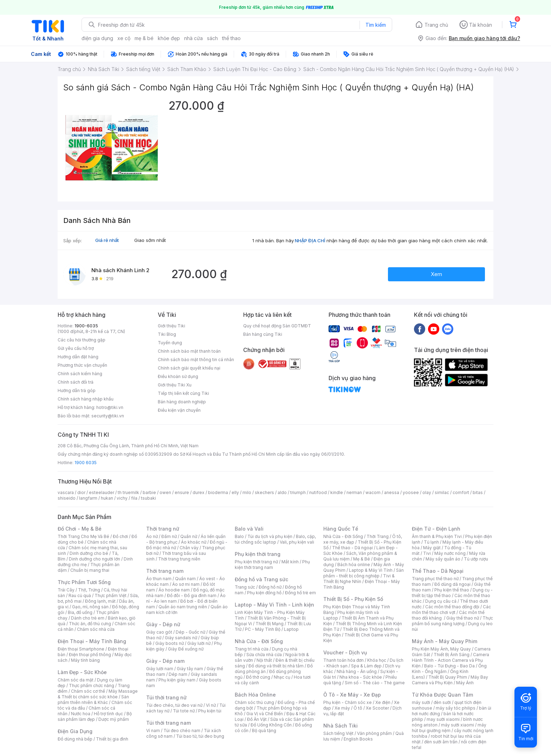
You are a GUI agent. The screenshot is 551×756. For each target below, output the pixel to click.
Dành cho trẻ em (88, 618)
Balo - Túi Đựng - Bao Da (449, 666)
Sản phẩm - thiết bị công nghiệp (364, 573)
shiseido (67, 498)
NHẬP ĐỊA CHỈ (310, 241)
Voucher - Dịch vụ (345, 652)
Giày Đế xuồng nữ (186, 649)
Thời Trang (378, 536)
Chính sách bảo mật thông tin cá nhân (196, 360)
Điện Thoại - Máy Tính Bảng (92, 641)
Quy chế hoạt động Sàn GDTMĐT (277, 326)
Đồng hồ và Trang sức (261, 579)
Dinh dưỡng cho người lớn (95, 559)
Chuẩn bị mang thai (90, 570)
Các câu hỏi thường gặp (82, 340)
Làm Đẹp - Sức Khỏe (82, 672)
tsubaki (148, 498)
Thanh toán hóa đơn (343, 660)
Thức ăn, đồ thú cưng (90, 624)
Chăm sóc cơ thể (88, 691)
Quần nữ (189, 536)
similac (442, 492)
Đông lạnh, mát (100, 601)
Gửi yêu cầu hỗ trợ (76, 348)
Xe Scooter (377, 708)
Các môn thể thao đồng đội (452, 607)
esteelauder (102, 492)
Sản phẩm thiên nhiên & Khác (93, 700)
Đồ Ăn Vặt (257, 719)
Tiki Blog (167, 334)
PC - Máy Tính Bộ (263, 629)
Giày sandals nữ (181, 638)
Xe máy (342, 708)
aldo (282, 492)
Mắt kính (290, 562)
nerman (354, 492)
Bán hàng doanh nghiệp (182, 402)
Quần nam (185, 579)
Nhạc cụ (282, 677)
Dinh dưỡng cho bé (89, 553)
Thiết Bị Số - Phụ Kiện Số (353, 599)
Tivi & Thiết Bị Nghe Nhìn (359, 579)
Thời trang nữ (163, 529)
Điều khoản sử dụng (178, 376)
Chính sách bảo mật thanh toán (189, 351)
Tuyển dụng (170, 343)
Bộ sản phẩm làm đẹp (95, 716)
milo (247, 492)
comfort (461, 492)
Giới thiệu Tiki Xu (175, 385)
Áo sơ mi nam (186, 584)
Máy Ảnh (465, 683)
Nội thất (264, 660)
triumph (298, 492)
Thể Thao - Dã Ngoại (438, 571)
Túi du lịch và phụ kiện (270, 536)
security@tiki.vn (108, 416)
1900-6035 (86, 326)
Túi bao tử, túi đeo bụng (200, 736)
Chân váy (189, 548)
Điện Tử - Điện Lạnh (436, 529)
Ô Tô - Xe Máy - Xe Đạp (352, 695)
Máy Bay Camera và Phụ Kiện (450, 680)
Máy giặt (432, 548)
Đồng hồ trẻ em (300, 593)
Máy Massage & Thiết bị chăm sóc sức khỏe (98, 694)
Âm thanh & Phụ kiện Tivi (437, 536)
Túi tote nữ (184, 711)
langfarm (88, 498)
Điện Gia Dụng (75, 731)
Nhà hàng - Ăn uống (357, 671)
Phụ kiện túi (210, 711)
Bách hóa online (354, 565)
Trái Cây (66, 590)
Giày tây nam (190, 669)
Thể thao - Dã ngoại (352, 548)
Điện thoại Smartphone (81, 649)
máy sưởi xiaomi (458, 725)
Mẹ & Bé (362, 559)
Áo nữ (152, 536)
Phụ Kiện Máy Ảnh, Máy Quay (441, 649)
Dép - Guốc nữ (190, 632)
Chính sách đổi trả (76, 382)
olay (427, 492)
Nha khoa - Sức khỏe (361, 677)
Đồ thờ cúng (258, 677)
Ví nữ (211, 705)
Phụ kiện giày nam (177, 680)
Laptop (291, 629)
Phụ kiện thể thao (452, 590)
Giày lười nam (160, 669)
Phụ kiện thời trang (258, 554)
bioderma (218, 492)
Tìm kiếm (376, 25)
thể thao (231, 38)
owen (165, 492)
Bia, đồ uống (80, 612)
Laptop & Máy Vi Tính (371, 570)
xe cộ (124, 38)
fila (134, 498)
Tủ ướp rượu (476, 559)
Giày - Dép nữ (163, 624)
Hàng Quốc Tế (341, 529)
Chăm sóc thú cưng (254, 702)
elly (235, 492)
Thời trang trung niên (179, 559)
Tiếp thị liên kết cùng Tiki (183, 393)
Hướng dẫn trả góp (77, 390)
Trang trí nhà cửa (252, 649)
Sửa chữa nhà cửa (264, 655)
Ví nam (153, 731)
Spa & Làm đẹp (366, 666)
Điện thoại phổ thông (90, 655)
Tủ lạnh (431, 542)
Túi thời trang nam (168, 723)
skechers (264, 492)
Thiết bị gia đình (112, 739)
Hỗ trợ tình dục (108, 714)
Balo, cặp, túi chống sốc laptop (275, 539)
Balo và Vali (249, 529)
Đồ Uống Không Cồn (271, 725)
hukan (107, 498)
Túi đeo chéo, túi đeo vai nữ (174, 705)
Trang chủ (436, 25)
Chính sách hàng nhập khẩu (86, 399)
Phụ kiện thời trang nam (272, 565)
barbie (149, 492)
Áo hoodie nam (174, 590)
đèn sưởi (442, 702)
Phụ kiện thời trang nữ (256, 562)
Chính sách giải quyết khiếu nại (189, 368)
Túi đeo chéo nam (182, 731)
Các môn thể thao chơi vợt (451, 610)
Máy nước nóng (450, 553)
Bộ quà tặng (264, 731)
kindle (337, 492)
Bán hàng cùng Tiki (263, 334)
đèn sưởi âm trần (441, 742)
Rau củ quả (80, 595)
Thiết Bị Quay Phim (448, 677)
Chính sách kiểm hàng (80, 374)
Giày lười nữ (199, 643)
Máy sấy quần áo (443, 559)
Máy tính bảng (85, 660)
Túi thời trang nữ (166, 697)
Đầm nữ (169, 536)
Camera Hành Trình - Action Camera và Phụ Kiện (450, 660)
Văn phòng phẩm (374, 733)
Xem (436, 274)
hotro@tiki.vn (110, 407)
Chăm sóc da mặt (76, 680)
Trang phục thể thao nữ (435, 579)
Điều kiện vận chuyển (179, 410)
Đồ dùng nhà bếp (75, 739)
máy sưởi (421, 702)
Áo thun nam (159, 579)
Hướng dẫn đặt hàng (78, 357)
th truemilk (128, 492)
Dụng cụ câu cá (441, 601)
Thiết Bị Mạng (270, 624)
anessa (392, 492)
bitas (478, 492)
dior (81, 492)
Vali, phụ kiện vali (297, 542)
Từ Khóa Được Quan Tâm (442, 695)
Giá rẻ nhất (107, 240)
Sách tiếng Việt (338, 733)
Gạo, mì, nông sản (90, 607)
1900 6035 (86, 463)
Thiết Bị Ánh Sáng (452, 655)
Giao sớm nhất (150, 240)
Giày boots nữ (170, 643)
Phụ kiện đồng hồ (264, 593)
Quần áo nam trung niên (183, 607)
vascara (66, 492)
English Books (358, 739)
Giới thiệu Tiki (171, 326)
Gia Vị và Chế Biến (265, 714)
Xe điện (383, 702)
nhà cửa (193, 38)
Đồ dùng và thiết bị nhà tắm (276, 666)
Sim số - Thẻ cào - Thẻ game (375, 683)
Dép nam (178, 674)
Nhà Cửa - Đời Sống (259, 641)
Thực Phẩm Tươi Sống (84, 582)
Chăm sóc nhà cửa (96, 629)
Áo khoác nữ (194, 542)
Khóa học (377, 660)
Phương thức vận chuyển (82, 365)
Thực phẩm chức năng (92, 685)
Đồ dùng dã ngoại (452, 584)
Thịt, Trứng (89, 590)
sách (212, 38)
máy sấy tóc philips (456, 708)
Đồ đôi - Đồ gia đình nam (192, 595)
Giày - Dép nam (165, 661)
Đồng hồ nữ (270, 587)
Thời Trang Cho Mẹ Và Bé (83, 536)
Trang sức (245, 587)
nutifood (318, 492)
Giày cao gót (159, 632)
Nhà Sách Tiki (341, 726)
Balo (239, 536)
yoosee (411, 492)
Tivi (427, 553)
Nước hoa (81, 714)
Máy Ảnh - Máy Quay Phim (445, 641)
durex (199, 492)
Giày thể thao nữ (463, 618)
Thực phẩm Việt (111, 595)
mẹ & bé (144, 38)
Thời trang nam (165, 571)
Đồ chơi (120, 536)
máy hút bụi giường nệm (449, 728)
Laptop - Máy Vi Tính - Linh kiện (274, 605)
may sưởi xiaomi (443, 719)
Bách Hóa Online (255, 695)
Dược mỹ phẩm (114, 719)
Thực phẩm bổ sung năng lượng (452, 621)
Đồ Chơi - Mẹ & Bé (80, 529)
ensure (182, 492)
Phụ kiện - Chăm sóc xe (348, 702)
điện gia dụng (97, 38)
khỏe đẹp (169, 38)
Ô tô (358, 708)
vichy (122, 498)
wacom (373, 492)
